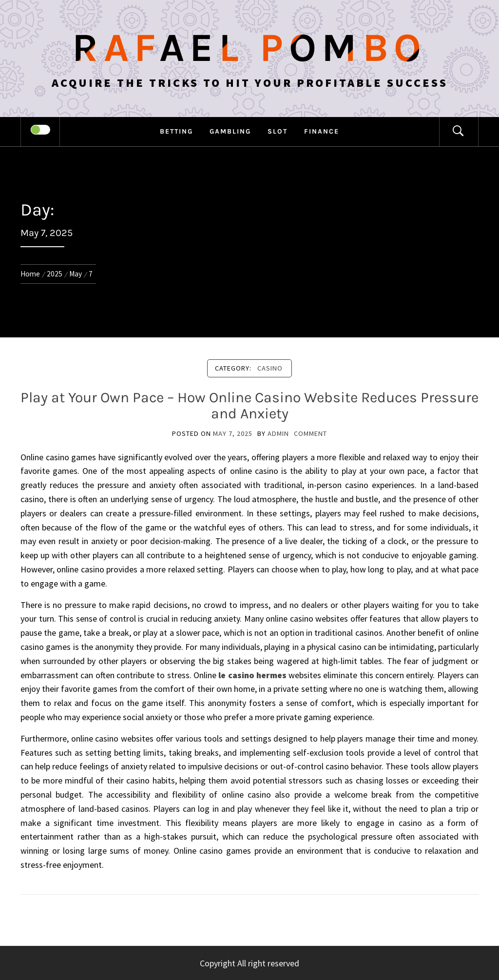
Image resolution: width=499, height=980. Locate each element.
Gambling (230, 131)
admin (278, 433)
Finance (322, 131)
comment (310, 433)
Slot (278, 131)
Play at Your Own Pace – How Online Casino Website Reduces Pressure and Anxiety (249, 405)
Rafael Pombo (249, 48)
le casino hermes (252, 675)
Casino (270, 368)
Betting (176, 131)
